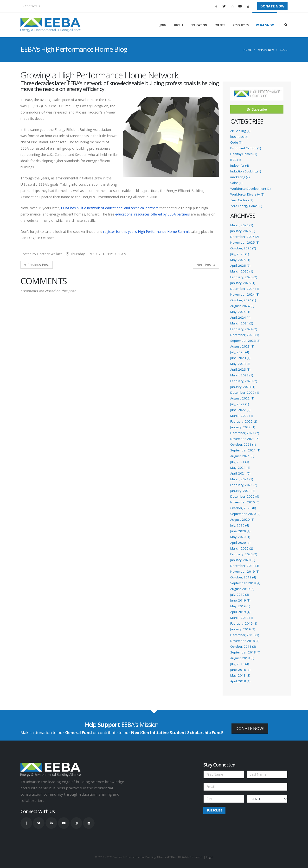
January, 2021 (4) (243, 491)
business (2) (239, 137)
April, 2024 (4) (240, 317)
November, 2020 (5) (245, 502)
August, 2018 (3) (242, 658)
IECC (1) (236, 160)
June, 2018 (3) (240, 670)
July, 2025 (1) (240, 254)
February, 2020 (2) (244, 554)
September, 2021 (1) (245, 450)
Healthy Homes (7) (244, 154)
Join (163, 25)
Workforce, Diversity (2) (247, 194)
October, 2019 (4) (243, 577)
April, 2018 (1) (240, 681)
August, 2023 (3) (242, 346)
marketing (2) (240, 177)
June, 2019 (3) (240, 600)
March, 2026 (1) (242, 225)
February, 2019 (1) (244, 623)
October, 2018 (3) (243, 646)
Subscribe (257, 109)
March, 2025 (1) (242, 271)
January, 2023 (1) (243, 387)
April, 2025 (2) (240, 266)
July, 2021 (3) (240, 462)
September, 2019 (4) (245, 583)
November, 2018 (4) (245, 641)
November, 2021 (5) (245, 439)
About (178, 25)
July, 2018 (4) (240, 664)
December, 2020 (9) (245, 496)
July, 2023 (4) (240, 352)
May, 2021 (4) (240, 468)
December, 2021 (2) (245, 433)
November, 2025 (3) (245, 242)
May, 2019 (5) (240, 606)
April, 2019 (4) (240, 612)
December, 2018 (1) (245, 635)
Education (199, 25)
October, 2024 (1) (243, 300)
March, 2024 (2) (242, 323)
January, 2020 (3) (243, 560)
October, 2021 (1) (243, 444)
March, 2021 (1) (242, 479)
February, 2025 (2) (244, 277)
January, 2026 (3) (243, 231)
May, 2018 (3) (240, 675)
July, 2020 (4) (240, 525)
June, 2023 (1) (240, 358)
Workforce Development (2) (250, 189)
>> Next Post (206, 265)
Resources (241, 25)
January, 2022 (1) (243, 427)
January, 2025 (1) (243, 283)
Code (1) (236, 142)
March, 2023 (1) (242, 375)
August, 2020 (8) (242, 520)
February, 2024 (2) (244, 329)
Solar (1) (236, 183)
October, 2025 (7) (243, 248)
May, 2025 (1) (240, 260)
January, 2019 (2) (243, 629)
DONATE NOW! (250, 728)
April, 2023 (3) (240, 369)
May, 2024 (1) (240, 312)
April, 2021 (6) (240, 473)
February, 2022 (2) (244, 421)
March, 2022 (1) (242, 416)
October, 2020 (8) (243, 508)
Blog (284, 50)
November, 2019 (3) (245, 571)
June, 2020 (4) (240, 531)
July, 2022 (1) (240, 404)
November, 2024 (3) (245, 294)
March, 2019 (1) (242, 618)
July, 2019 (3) (240, 595)
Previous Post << (37, 265)
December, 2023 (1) (245, 335)
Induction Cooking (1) (246, 171)
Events (220, 25)
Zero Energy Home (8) (246, 206)
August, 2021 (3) (242, 456)
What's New (265, 25)
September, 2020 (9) (245, 514)
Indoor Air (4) (240, 165)
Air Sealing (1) (240, 131)
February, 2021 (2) (244, 485)
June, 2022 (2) (240, 410)
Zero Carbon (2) (242, 200)
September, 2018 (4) (245, 652)
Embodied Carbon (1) (246, 148)
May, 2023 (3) (240, 364)
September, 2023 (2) (245, 341)
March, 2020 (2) (242, 548)
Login (210, 857)
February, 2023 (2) (244, 381)
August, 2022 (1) (242, 398)
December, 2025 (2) (245, 237)
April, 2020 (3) (240, 543)
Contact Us (31, 6)
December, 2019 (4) (245, 566)
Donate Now (272, 6)
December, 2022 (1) (245, 393)
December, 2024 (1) (245, 289)
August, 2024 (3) (242, 306)
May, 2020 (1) (240, 537)
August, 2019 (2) (242, 589)
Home (247, 50)
